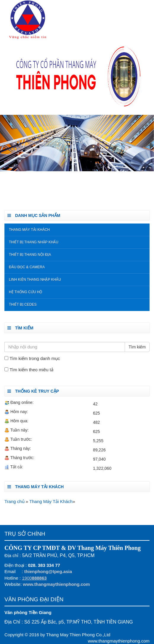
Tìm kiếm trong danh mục (35, 358)
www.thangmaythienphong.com (56, 584)
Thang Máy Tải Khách (29, 230)
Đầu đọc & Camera (27, 267)
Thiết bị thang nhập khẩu (34, 242)
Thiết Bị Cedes (23, 304)
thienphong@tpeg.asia (48, 571)
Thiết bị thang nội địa (30, 255)
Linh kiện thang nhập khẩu (35, 280)
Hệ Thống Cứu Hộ (25, 292)
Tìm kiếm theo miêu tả (31, 370)
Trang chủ (15, 501)
